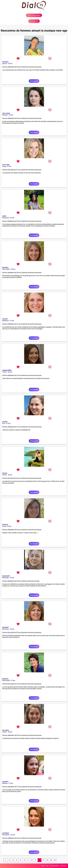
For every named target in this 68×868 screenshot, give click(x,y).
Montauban (6, 835)
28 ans (13, 269)
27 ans (12, 321)
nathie (4, 216)
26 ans (13, 835)
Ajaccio (5, 64)
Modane (5, 783)
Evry (4, 423)
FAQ (43, 866)
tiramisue (5, 62)
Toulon (4, 372)
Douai (4, 526)
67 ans (13, 680)
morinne (5, 319)
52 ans (12, 629)
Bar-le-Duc (6, 629)
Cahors (5, 732)
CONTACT (63, 866)
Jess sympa (6, 113)
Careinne (5, 525)
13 (51, 860)
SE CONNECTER (34, 21)
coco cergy (6, 165)
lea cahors (6, 730)
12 (47, 860)
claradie (5, 422)
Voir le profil (34, 81)
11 (43, 860)
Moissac (5, 115)
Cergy (4, 166)
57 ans (9, 166)
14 (55, 860)
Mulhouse (5, 321)
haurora (5, 473)
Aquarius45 (6, 576)
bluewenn (5, 679)
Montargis (5, 578)
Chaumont (6, 218)
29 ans (11, 115)
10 (39, 860)
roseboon (5, 782)
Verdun (5, 475)
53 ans (10, 64)
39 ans (12, 218)
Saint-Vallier (6, 269)
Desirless (5, 267)
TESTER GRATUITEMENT (34, 15)
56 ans (10, 475)
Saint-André (6, 680)
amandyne (6, 833)
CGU (47, 866)
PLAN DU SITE (54, 866)
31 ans (8, 423)
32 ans (10, 372)
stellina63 (5, 627)
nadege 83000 (7, 370)
